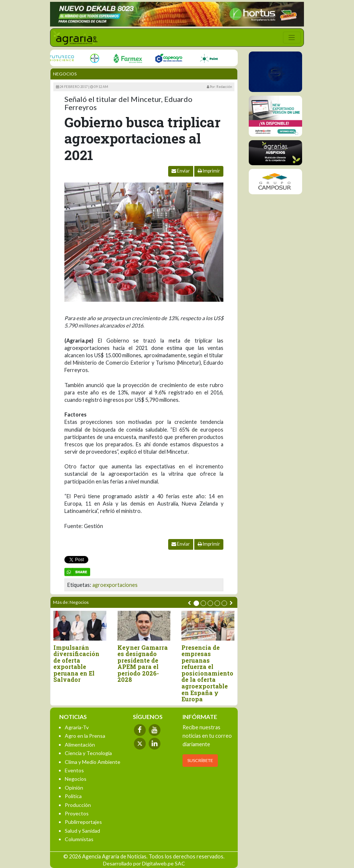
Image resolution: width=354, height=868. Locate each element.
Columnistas (79, 839)
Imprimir (209, 171)
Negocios (65, 74)
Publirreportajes (83, 822)
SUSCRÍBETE (200, 760)
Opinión (74, 788)
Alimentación (80, 745)
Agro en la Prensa (85, 736)
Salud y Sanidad (82, 831)
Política (73, 796)
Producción (78, 805)
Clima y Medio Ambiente (93, 762)
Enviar (181, 171)
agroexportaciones (115, 585)
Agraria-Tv (77, 727)
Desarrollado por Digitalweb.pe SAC (144, 863)
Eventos (74, 770)
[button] (196, 603)
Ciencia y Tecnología (88, 753)
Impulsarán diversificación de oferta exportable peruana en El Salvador (76, 664)
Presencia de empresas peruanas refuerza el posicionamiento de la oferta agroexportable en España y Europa (207, 673)
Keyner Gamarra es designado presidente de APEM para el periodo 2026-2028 (143, 664)
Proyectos (77, 813)
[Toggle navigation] (292, 38)
